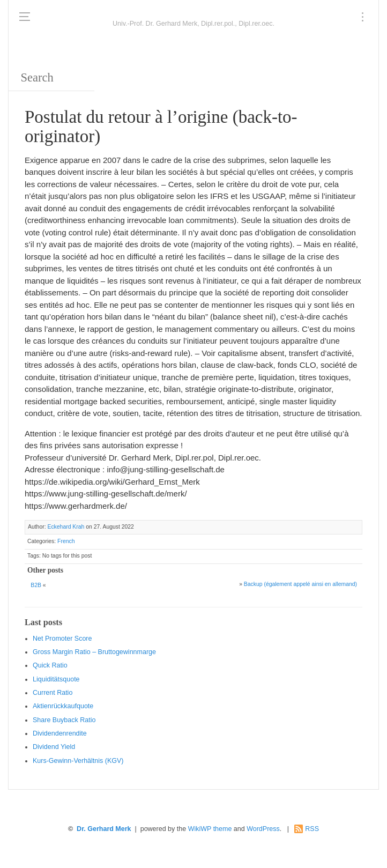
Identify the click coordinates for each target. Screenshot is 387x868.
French (66, 541)
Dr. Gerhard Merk (104, 829)
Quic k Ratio (50, 665)
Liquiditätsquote (56, 679)
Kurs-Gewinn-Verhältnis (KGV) (78, 761)
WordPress (263, 829)
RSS (312, 829)
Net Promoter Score (62, 639)
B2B (36, 585)
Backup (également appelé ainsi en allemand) (300, 584)
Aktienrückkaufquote (63, 706)
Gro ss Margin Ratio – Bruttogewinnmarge (94, 652)
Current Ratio (53, 693)
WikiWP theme (210, 829)
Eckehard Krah (66, 527)
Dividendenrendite (60, 733)
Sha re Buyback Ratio (64, 720)
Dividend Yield (54, 747)
